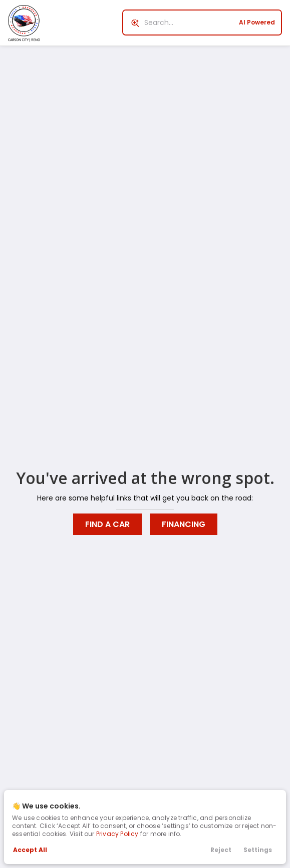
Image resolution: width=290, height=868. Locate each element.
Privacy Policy (117, 834)
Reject (221, 850)
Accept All (30, 850)
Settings (258, 850)
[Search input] (202, 22)
